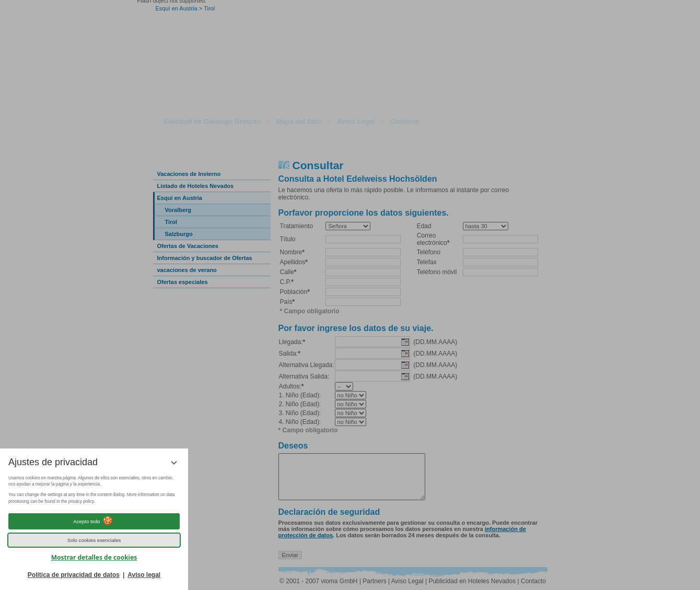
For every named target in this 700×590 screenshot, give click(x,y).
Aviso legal (144, 575)
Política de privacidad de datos (74, 575)
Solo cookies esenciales (94, 540)
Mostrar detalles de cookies (94, 557)
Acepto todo (94, 521)
